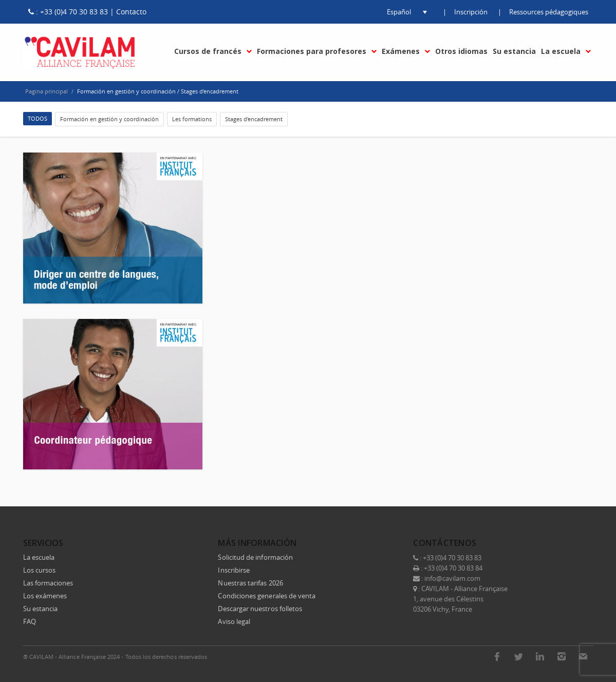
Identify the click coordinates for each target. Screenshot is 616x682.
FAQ (30, 621)
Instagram (562, 656)
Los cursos (40, 570)
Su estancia (41, 609)
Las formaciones (48, 583)
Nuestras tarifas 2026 (250, 583)
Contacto (131, 12)
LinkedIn (540, 656)
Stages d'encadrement (254, 119)
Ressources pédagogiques (549, 12)
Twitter (518, 656)
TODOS (38, 118)
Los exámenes (45, 596)
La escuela (39, 557)
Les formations (192, 119)
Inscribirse (234, 570)
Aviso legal (234, 621)
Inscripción (471, 12)
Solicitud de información (255, 557)
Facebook (497, 656)
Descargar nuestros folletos (260, 609)
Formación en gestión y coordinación (109, 119)
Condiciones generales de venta (267, 596)
